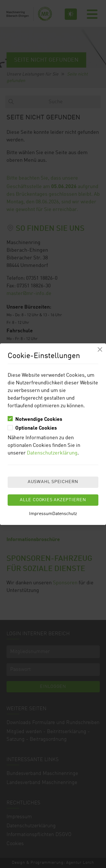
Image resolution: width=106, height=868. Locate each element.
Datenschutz (65, 514)
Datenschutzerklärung (52, 453)
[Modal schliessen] (100, 349)
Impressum (41, 514)
